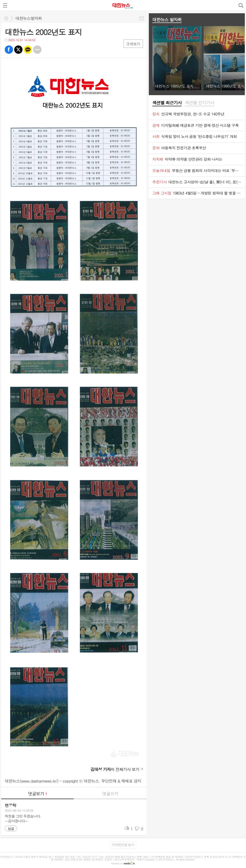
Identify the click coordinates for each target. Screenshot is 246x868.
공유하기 (142, 18)
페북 (9, 50)
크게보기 (133, 44)
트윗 (18, 50)
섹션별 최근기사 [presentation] (167, 103)
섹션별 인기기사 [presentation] (199, 103)
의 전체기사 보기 (115, 769)
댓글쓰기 (110, 794)
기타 (37, 50)
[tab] (167, 103)
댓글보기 (37, 794)
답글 (11, 828)
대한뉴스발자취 (29, 18)
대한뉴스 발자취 (167, 20)
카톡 (28, 50)
